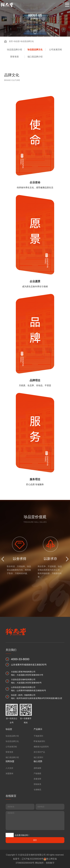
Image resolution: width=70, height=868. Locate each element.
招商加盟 (10, 821)
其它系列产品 (39, 812)
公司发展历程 (56, 50)
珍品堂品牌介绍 (14, 50)
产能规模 (37, 833)
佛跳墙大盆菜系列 (41, 806)
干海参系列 (38, 796)
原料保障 (37, 828)
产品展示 (38, 789)
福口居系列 (38, 817)
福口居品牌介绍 (35, 57)
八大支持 (9, 828)
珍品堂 (17, 41)
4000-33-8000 (20, 730)
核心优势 (38, 821)
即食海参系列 (39, 801)
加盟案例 (9, 833)
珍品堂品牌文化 (27, 41)
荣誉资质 (14, 57)
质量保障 (37, 839)
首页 (11, 41)
